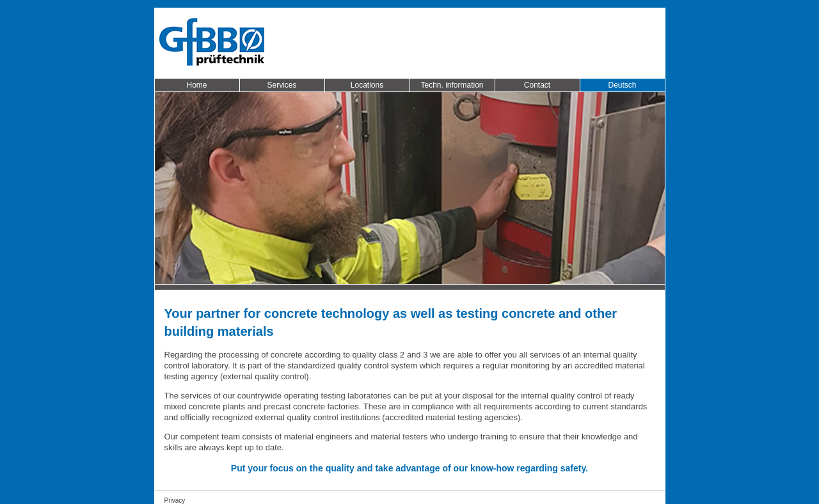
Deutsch (622, 85)
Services (282, 85)
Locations (367, 85)
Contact (537, 85)
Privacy (175, 500)
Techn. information (452, 85)
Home (196, 85)
